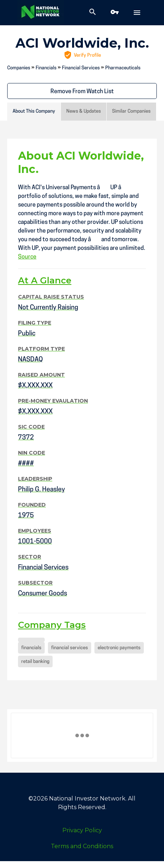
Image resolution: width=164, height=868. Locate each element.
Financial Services (81, 68)
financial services (70, 648)
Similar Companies (131, 111)
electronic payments (119, 648)
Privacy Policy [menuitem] (82, 830)
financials (31, 648)
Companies (19, 68)
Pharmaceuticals (123, 68)
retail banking (35, 662)
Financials (46, 68)
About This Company (34, 111)
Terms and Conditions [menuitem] (82, 846)
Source (27, 257)
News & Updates (84, 111)
